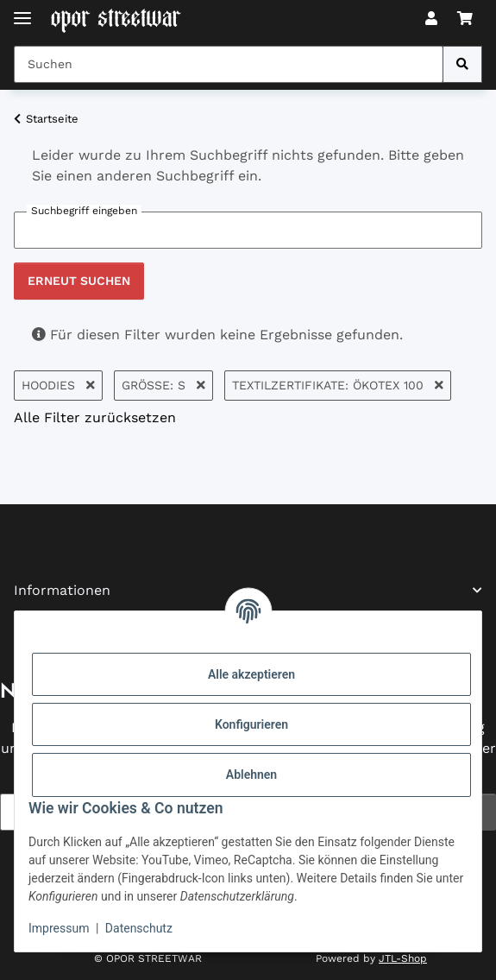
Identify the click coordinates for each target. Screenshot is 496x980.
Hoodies (58, 385)
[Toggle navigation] (22, 11)
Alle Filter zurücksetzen (95, 417)
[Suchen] (462, 64)
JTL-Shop (403, 958)
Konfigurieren (251, 724)
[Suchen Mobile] (229, 64)
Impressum (59, 928)
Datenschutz (139, 928)
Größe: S (163, 385)
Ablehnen (251, 775)
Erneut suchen (79, 281)
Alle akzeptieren (251, 674)
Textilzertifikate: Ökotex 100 (338, 385)
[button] (431, 19)
